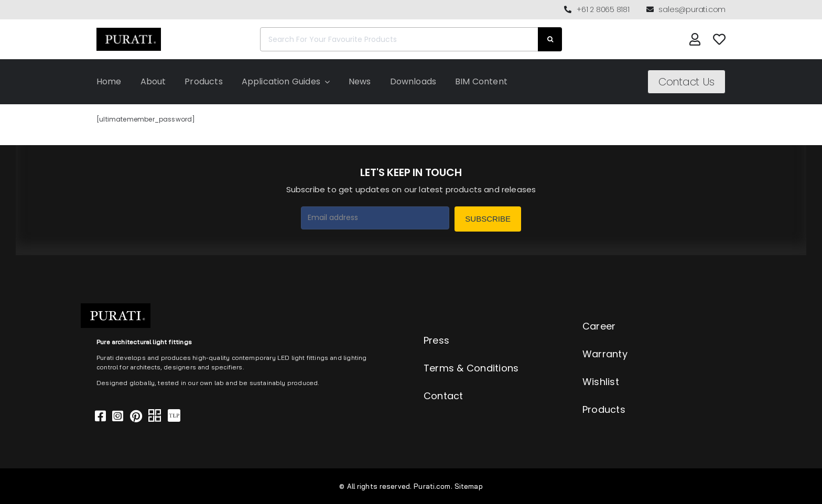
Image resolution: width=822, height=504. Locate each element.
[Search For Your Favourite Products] (399, 39)
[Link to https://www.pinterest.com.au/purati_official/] (136, 416)
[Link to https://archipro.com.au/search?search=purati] (155, 416)
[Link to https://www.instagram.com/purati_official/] (118, 416)
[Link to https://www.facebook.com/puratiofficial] (100, 416)
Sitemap (469, 486)
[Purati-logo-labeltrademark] (129, 31)
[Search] (550, 39)
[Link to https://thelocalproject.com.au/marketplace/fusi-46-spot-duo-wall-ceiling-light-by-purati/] (174, 416)
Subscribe (488, 219)
